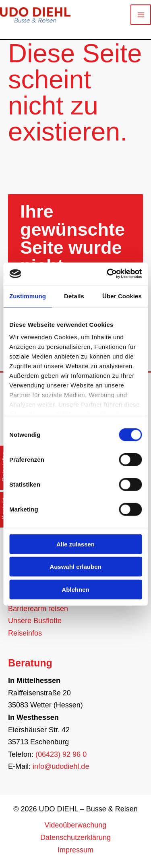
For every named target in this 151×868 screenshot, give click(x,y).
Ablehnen (75, 589)
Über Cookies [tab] (122, 296)
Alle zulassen (75, 544)
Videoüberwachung (76, 825)
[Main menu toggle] (141, 15)
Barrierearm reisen (38, 609)
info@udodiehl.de (61, 766)
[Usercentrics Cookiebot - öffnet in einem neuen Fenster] (108, 274)
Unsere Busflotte (35, 621)
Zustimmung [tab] (28, 296)
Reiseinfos (25, 633)
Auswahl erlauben (75, 567)
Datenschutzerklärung (75, 837)
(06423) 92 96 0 (61, 754)
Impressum (75, 850)
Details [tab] (74, 296)
